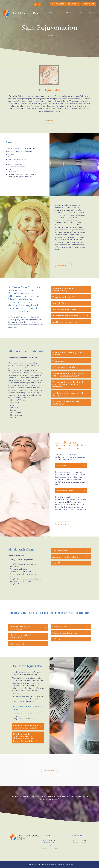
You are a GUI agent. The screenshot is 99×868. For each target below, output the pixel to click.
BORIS (71, 865)
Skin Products (72, 12)
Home (51, 12)
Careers (92, 12)
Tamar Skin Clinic (39, 865)
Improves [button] (61, 466)
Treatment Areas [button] (65, 491)
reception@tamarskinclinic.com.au (55, 845)
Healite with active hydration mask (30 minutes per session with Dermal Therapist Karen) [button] (25, 738)
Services (60, 12)
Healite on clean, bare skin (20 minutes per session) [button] (26, 727)
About (83, 12)
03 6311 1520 (49, 843)
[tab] (71, 466)
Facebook (55, 848)
